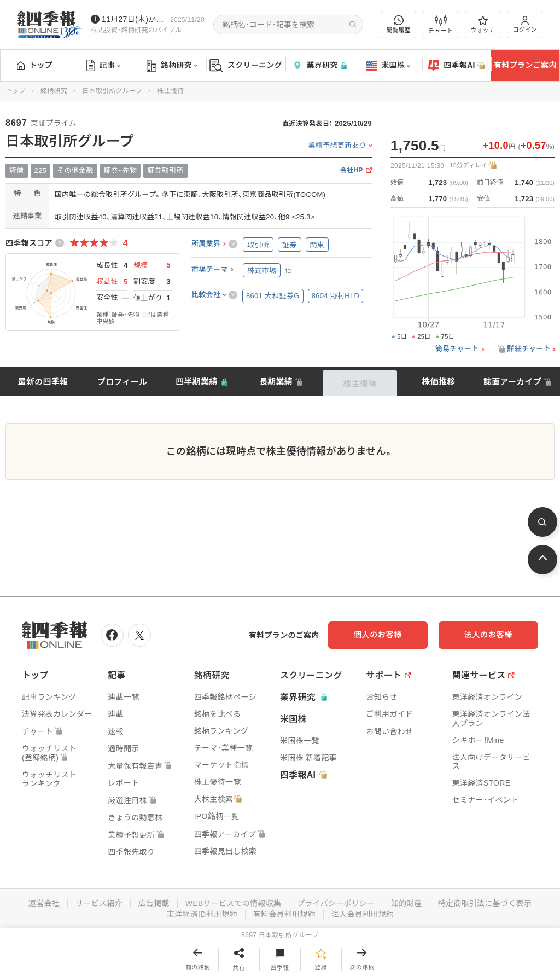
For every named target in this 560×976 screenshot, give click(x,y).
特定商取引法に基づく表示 (485, 903)
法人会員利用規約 (363, 914)
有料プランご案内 (525, 65)
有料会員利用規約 (284, 914)
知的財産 (407, 903)
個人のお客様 (380, 635)
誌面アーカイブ (512, 382)
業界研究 (319, 65)
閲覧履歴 (399, 24)
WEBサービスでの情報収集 (233, 903)
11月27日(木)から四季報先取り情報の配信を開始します (134, 19)
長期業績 (276, 382)
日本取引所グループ (112, 91)
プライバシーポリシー (336, 903)
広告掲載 (153, 903)
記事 (104, 66)
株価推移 (438, 382)
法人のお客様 (489, 635)
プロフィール (122, 382)
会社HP (352, 170)
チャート (441, 25)
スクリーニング (246, 65)
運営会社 (43, 903)
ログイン (525, 24)
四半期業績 (197, 382)
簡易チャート (457, 349)
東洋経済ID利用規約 (202, 914)
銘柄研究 (172, 66)
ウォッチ (483, 25)
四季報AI (457, 66)
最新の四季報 (43, 382)
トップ (35, 65)
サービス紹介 (98, 903)
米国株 (388, 66)
